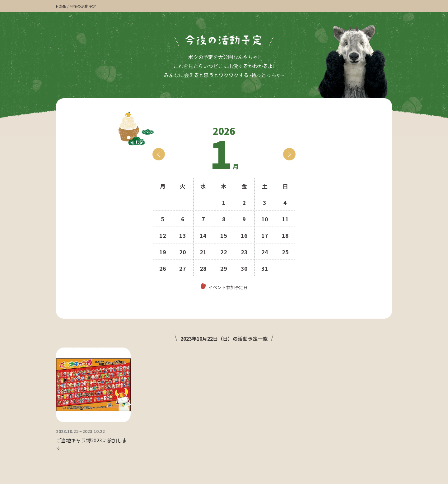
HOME (61, 6)
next (289, 154)
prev (159, 154)
